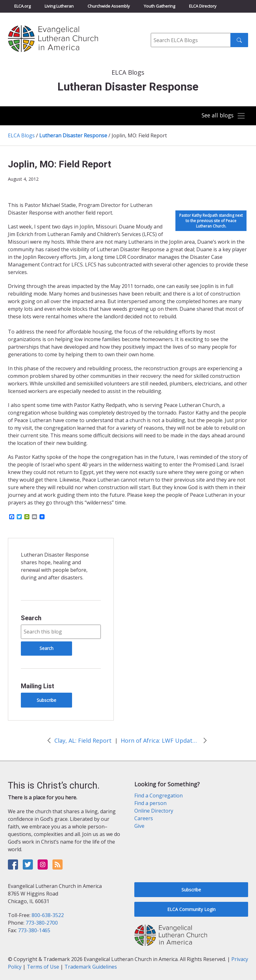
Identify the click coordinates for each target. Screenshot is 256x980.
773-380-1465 (34, 930)
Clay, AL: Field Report (83, 740)
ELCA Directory (203, 6)
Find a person (150, 803)
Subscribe (46, 700)
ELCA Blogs (21, 135)
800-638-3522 (48, 915)
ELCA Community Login (191, 909)
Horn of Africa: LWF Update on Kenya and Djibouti (160, 740)
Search (31, 618)
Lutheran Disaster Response (73, 135)
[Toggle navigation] (222, 116)
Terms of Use (43, 967)
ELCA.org (22, 6)
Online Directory (154, 811)
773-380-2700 (42, 923)
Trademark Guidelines (91, 967)
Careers (144, 818)
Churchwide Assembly (109, 6)
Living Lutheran (59, 6)
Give (139, 826)
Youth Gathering (159, 6)
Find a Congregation (158, 796)
